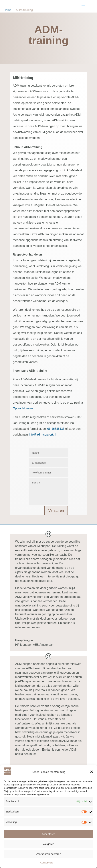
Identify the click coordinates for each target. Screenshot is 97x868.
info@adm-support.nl (42, 435)
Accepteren (49, 834)
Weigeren (49, 844)
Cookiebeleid (47, 863)
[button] (92, 772)
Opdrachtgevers (23, 408)
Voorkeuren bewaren (48, 854)
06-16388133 (56, 429)
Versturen (56, 510)
